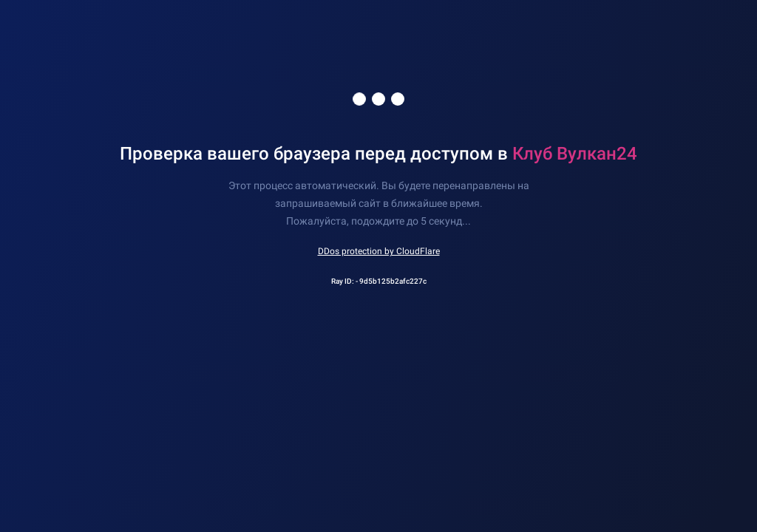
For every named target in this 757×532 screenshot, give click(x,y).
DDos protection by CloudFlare (379, 251)
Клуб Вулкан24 (575, 154)
